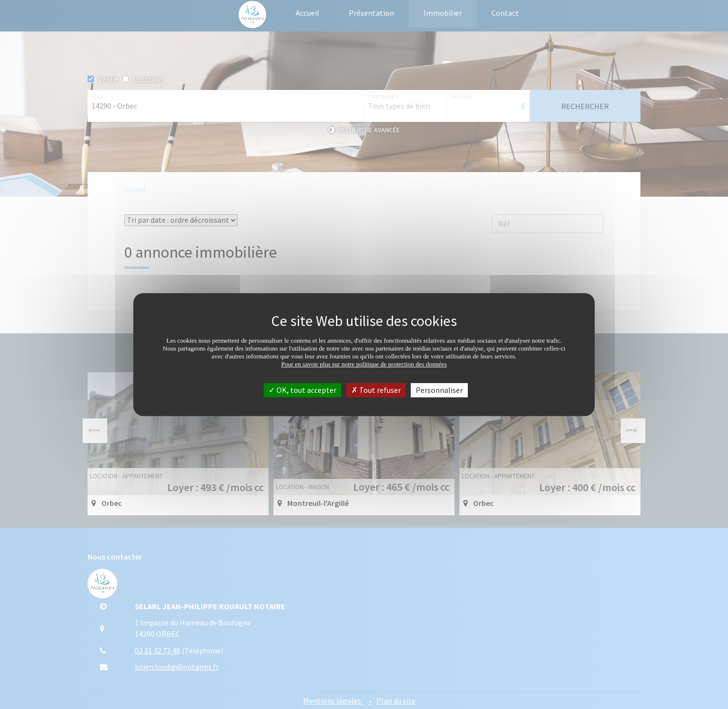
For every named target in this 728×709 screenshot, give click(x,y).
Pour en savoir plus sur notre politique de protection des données (364, 364)
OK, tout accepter (303, 390)
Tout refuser (376, 390)
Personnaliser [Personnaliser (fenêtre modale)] (439, 390)
